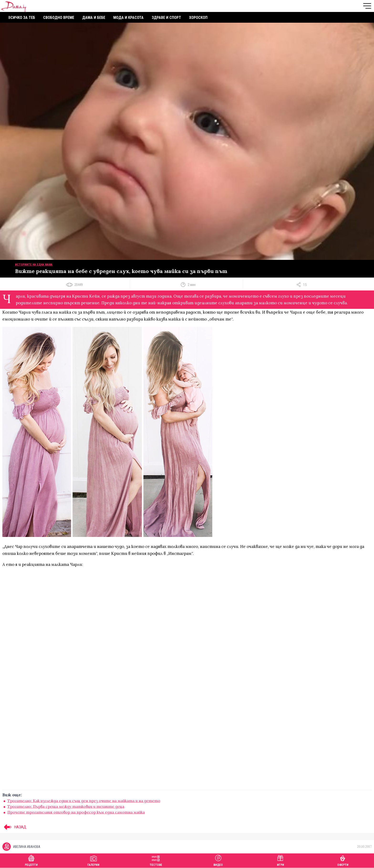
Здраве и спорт (166, 18)
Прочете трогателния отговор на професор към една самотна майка (76, 812)
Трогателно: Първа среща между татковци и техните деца (66, 806)
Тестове (156, 860)
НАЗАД (14, 827)
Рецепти (31, 860)
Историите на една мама (34, 265)
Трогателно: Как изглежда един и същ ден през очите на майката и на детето (84, 801)
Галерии (93, 860)
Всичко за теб (22, 18)
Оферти (343, 860)
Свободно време (59, 18)
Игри (280, 860)
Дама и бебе (94, 18)
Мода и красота (128, 18)
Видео (218, 860)
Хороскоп (198, 18)
